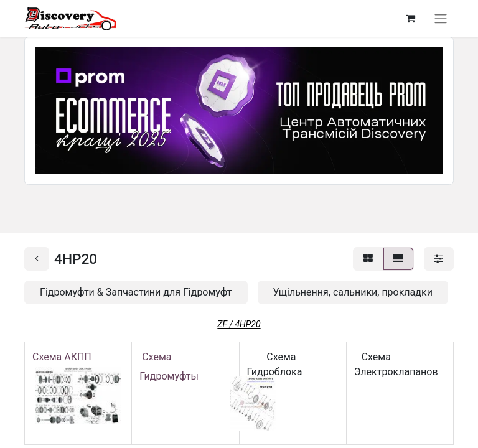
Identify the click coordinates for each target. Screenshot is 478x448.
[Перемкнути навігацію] (441, 18)
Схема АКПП (64, 357)
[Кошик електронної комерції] (410, 18)
